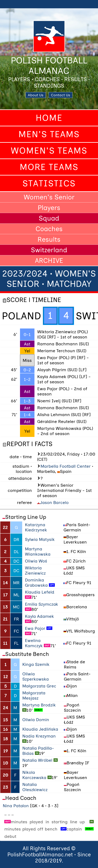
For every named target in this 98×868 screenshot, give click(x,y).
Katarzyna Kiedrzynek (36, 527)
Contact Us (61, 95)
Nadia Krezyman (39, 736)
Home (49, 118)
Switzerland (49, 250)
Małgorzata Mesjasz (34, 695)
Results (49, 239)
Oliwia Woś (36, 561)
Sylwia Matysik (40, 539)
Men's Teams (49, 134)
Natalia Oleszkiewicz (35, 787)
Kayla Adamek (39, 616)
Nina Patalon (16, 806)
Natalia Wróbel (37, 760)
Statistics (49, 183)
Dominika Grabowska (36, 583)
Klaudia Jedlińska (40, 729)
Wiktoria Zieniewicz (35, 570)
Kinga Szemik (36, 664)
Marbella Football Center (66, 466)
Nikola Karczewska (34, 775)
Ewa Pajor (35, 628)
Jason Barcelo (54, 502)
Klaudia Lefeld (40, 592)
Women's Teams (49, 151)
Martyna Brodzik (39, 705)
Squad (49, 218)
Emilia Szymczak (41, 604)
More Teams (49, 167)
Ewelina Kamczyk (34, 643)
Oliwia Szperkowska (36, 676)
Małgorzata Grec (39, 686)
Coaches (49, 229)
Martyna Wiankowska (38, 551)
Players (49, 208)
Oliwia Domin (36, 720)
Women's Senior (49, 197)
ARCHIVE (49, 260)
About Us (36, 95)
